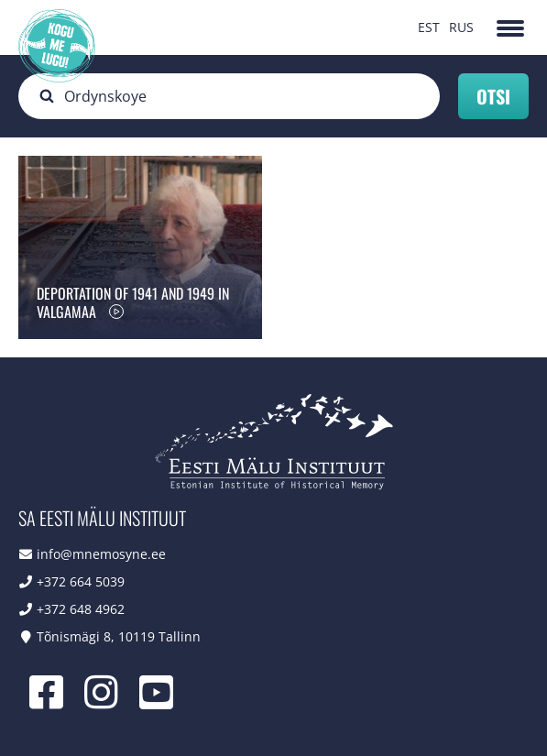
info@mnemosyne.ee (101, 554)
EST (429, 27)
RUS (461, 27)
